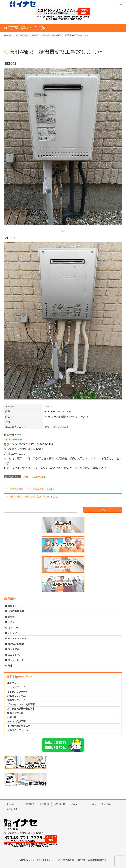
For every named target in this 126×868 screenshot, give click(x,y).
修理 (9, 666)
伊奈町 (48, 427)
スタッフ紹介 (89, 804)
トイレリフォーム (16, 687)
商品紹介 (30, 804)
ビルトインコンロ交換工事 (21, 704)
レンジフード (13, 633)
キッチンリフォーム (18, 692)
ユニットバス (13, 655)
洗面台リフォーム (16, 700)
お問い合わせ (13, 809)
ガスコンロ (12, 628)
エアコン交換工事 (16, 721)
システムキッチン (16, 638)
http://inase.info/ (13, 440)
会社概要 (106, 804)
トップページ (13, 804)
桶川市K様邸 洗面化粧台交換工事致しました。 (35, 496)
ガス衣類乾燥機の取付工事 (21, 709)
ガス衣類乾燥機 (14, 611)
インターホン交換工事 (19, 726)
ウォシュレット (14, 660)
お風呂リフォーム (16, 696)
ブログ (74, 804)
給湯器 (10, 617)
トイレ (10, 622)
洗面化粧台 (12, 649)
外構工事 (12, 717)
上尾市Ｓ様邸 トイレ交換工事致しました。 (33, 489)
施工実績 (44, 804)
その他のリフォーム (18, 730)
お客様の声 (60, 804)
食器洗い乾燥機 (14, 644)
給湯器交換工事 (61, 427)
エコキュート (13, 606)
